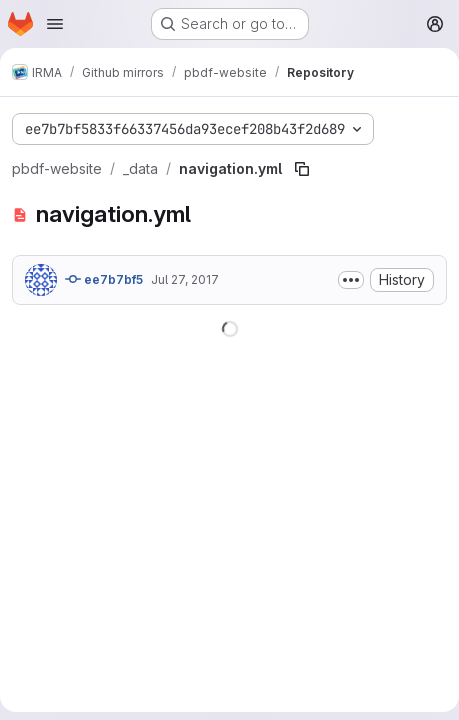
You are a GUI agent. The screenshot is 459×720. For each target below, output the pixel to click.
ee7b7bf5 (104, 279)
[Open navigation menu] (55, 24)
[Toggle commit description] (351, 280)
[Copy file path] (302, 169)
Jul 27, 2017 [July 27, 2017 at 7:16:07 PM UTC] (185, 279)
